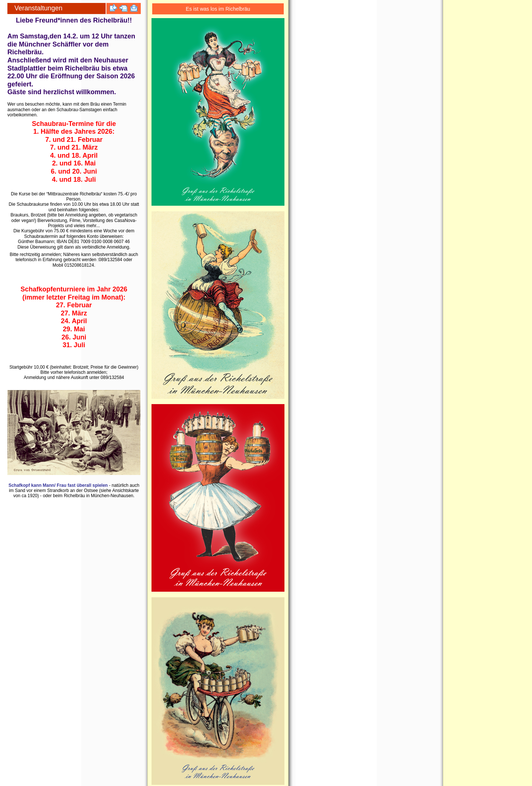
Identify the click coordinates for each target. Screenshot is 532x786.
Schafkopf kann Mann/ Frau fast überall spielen (58, 485)
